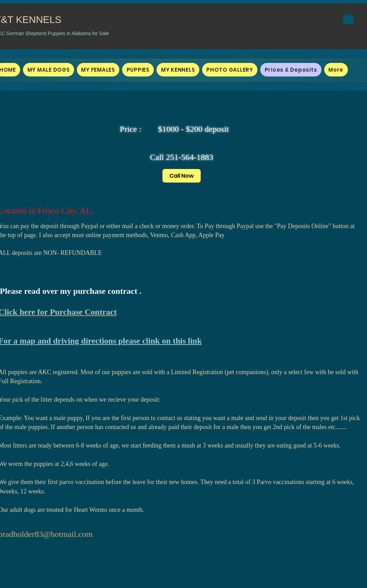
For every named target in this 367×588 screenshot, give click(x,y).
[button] (348, 17)
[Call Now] (182, 176)
